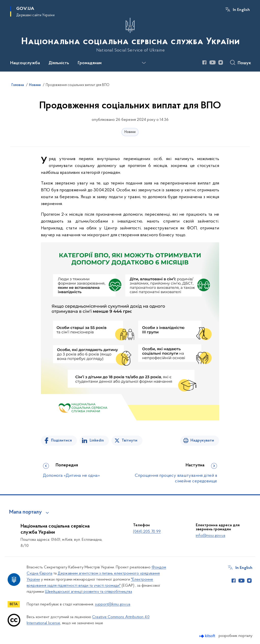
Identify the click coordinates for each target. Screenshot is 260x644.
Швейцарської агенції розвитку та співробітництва (88, 592)
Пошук (244, 63)
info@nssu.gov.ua (210, 536)
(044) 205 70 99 (147, 532)
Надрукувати (202, 440)
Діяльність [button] (59, 63)
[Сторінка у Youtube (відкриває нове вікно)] (213, 62)
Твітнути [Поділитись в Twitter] (129, 440)
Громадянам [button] (90, 63)
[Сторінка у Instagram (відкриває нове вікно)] (221, 62)
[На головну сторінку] (130, 35)
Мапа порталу (26, 512)
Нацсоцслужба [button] (25, 63)
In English (241, 10)
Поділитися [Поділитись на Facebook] (61, 440)
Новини (130, 132)
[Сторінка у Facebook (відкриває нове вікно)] (204, 62)
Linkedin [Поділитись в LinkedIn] (97, 440)
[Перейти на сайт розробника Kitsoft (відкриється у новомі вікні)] (208, 636)
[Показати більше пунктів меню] (144, 63)
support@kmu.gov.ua (113, 604)
